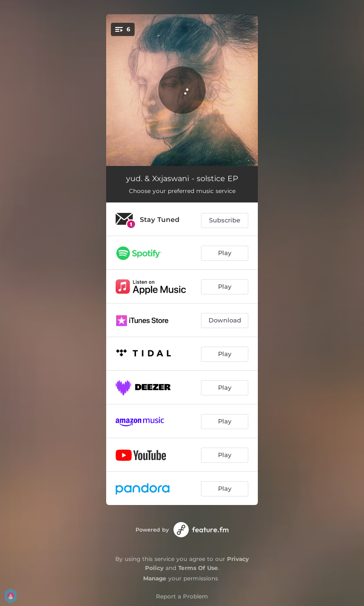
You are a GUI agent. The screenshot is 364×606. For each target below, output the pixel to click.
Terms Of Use (198, 568)
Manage (155, 578)
